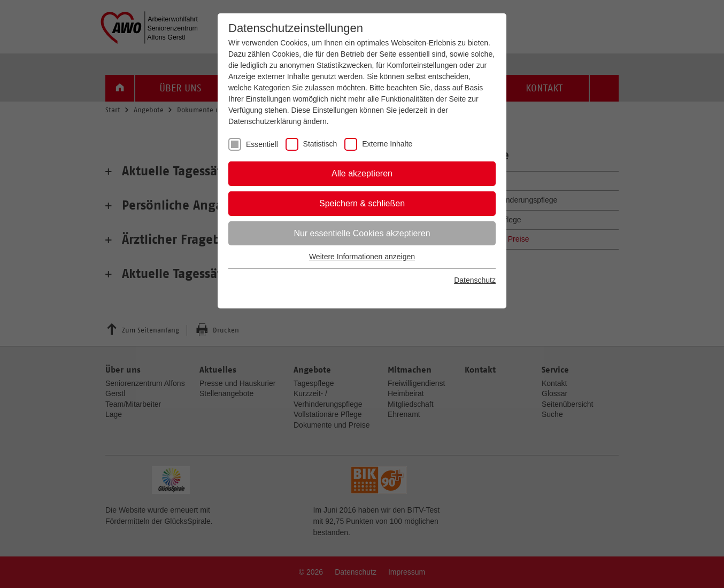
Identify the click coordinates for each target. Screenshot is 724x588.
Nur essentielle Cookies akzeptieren (362, 233)
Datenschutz (475, 280)
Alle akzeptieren (362, 173)
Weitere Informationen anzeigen (362, 257)
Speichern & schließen (362, 203)
